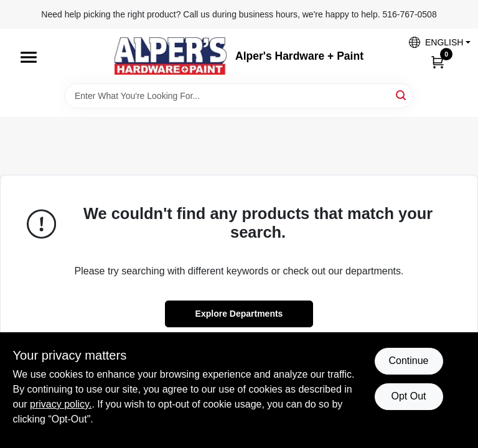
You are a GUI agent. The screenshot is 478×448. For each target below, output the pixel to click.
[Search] (402, 95)
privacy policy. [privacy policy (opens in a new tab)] (61, 404)
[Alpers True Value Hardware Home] (171, 56)
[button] (435, 42)
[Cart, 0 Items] (438, 62)
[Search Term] (239, 96)
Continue (408, 361)
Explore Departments (239, 314)
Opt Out (408, 396)
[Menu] (29, 57)
